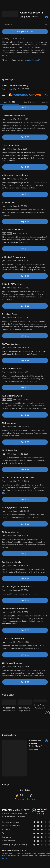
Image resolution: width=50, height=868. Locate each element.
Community (19, 708)
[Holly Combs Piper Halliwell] (40, 623)
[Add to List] (47, 650)
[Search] (46, 4)
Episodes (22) (10, 11)
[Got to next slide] (48, 623)
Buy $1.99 (25, 17)
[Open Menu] (4, 4)
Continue (25, 864)
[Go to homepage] (25, 4)
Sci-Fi (21, 788)
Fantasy (22, 791)
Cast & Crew (29, 11)
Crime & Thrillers (9, 791)
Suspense (30, 788)
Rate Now (31, 708)
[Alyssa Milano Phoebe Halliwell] (9, 623)
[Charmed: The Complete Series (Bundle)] (39, 653)
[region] (25, 843)
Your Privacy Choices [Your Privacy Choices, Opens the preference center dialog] (25, 857)
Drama (14, 788)
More (4, 402)
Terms (8, 828)
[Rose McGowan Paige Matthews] (25, 623)
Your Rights (42, 833)
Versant (22, 825)
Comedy (6, 788)
